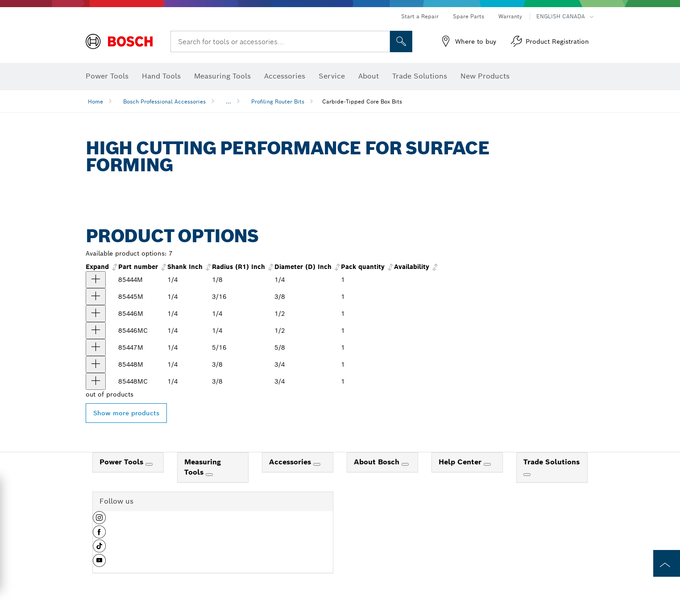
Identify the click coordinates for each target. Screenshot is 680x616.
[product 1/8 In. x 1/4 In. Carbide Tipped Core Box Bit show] (96, 280)
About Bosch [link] (378, 462)
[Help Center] (487, 464)
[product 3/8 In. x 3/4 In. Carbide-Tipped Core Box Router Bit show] (96, 381)
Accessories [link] (291, 462)
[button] (99, 521)
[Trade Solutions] (527, 475)
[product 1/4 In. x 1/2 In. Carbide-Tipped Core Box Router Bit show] (96, 331)
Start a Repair (420, 16)
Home (95, 101)
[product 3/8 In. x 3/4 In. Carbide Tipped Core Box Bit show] (96, 364)
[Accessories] (317, 464)
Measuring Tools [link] (203, 467)
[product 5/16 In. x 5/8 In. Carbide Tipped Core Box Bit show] (96, 347)
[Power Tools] (149, 464)
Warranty (510, 16)
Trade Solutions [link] (551, 462)
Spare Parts (469, 16)
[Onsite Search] (401, 41)
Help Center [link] (461, 462)
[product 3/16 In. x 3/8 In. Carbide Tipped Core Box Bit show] (96, 297)
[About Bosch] (405, 464)
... (228, 101)
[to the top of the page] (667, 563)
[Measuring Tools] (209, 475)
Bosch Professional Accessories (164, 101)
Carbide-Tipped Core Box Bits (362, 101)
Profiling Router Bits (278, 101)
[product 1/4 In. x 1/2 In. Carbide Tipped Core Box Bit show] (96, 314)
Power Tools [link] (122, 462)
